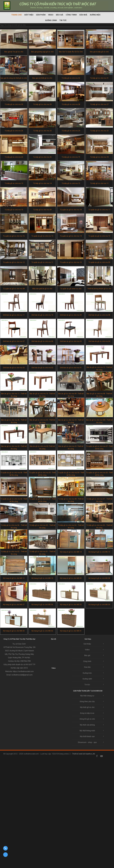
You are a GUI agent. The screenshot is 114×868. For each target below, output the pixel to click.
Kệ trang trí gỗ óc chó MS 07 (14, 605)
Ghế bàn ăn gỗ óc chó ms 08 (99, 315)
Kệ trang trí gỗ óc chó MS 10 (42, 578)
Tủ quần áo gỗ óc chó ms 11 (42, 262)
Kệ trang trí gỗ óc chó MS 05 (71, 605)
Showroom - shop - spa (87, 742)
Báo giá (60, 15)
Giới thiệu (29, 15)
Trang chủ (16, 15)
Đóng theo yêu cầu (87, 701)
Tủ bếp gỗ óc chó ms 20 (42, 157)
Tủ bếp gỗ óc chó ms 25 (42, 131)
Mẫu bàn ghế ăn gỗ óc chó (42, 289)
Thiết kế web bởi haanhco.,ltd (84, 754)
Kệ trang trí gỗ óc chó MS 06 (42, 605)
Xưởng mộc (95, 15)
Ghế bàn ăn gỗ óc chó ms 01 (71, 368)
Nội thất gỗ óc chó (87, 707)
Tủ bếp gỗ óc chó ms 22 (14, 157)
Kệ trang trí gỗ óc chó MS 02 (42, 631)
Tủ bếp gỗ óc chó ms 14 (42, 183)
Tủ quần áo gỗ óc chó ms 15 (42, 236)
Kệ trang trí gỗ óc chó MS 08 (99, 578)
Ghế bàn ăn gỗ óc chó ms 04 (99, 341)
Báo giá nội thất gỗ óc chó (42, 78)
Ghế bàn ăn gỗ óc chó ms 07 (14, 341)
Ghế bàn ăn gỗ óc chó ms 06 (42, 341)
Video (51, 15)
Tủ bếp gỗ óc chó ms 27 (99, 104)
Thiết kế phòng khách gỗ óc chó (99, 289)
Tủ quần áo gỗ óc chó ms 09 (99, 262)
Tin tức (63, 20)
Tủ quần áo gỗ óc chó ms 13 (99, 236)
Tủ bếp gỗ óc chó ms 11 (99, 183)
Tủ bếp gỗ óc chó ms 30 (14, 104)
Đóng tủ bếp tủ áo (87, 713)
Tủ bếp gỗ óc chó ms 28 (71, 104)
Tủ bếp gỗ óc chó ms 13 (71, 183)
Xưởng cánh (51, 20)
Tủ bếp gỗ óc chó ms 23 (99, 131)
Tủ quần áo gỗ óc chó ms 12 (14, 262)
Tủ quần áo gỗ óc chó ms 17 (99, 210)
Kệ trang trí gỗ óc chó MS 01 (71, 631)
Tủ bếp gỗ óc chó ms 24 (71, 131)
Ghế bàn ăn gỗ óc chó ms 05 (71, 341)
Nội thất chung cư (87, 696)
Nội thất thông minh (87, 731)
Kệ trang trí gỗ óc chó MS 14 (71, 552)
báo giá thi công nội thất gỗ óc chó (14, 78)
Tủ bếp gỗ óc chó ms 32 (71, 78)
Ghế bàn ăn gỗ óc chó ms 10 (42, 315)
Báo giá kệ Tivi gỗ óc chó (14, 52)
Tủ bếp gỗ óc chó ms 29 (42, 104)
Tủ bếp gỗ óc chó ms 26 (14, 131)
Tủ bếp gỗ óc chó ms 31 (99, 78)
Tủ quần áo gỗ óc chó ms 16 (14, 236)
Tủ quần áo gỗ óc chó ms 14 (71, 236)
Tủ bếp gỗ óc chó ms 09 (42, 210)
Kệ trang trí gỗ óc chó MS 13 (99, 552)
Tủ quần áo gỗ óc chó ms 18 (71, 210)
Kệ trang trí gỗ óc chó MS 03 (14, 631)
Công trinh (71, 15)
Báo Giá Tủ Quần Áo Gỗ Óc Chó (71, 52)
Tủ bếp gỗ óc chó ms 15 (14, 183)
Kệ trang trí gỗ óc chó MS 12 (14, 578)
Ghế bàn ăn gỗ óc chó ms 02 (42, 368)
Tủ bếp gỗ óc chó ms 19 (71, 157)
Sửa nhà (83, 15)
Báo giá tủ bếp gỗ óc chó (99, 52)
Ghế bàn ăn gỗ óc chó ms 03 (14, 368)
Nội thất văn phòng (87, 725)
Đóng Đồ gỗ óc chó (87, 719)
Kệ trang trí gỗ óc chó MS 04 (99, 605)
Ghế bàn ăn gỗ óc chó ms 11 (14, 315)
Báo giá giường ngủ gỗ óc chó (42, 52)
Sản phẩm (41, 15)
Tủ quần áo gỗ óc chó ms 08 (14, 289)
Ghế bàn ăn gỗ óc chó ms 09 (71, 315)
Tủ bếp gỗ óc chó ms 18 (99, 157)
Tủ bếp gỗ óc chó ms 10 (14, 210)
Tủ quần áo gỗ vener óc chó (71, 289)
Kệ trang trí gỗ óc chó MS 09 (71, 578)
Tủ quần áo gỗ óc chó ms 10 (71, 262)
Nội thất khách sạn (87, 736)
